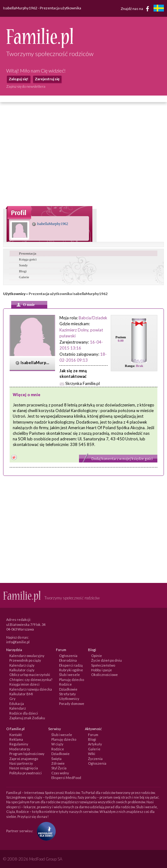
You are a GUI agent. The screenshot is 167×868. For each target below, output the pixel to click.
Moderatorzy (20, 749)
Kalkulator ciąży (22, 670)
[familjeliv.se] (159, 9)
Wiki (92, 754)
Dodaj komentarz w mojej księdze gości (122, 459)
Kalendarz (18, 708)
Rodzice (65, 684)
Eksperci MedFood (66, 778)
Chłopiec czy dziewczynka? (31, 680)
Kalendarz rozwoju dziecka (31, 689)
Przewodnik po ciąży (25, 660)
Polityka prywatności (26, 773)
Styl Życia (59, 768)
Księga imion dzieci (24, 684)
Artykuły (95, 744)
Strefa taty (67, 694)
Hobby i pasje (102, 670)
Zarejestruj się (47, 79)
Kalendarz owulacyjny (27, 656)
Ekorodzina (68, 660)
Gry (12, 699)
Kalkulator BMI (21, 694)
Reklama (16, 739)
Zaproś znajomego (24, 759)
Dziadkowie (68, 689)
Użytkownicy (14, 294)
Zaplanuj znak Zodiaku (27, 718)
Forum (93, 735)
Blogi (23, 271)
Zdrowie (58, 763)
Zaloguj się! (19, 79)
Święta (56, 759)
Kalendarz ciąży (22, 665)
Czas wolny (60, 773)
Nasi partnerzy (21, 763)
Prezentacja (28, 253)
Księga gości (28, 259)
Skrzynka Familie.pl (83, 383)
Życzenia (95, 759)
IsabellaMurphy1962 (50, 224)
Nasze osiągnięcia (24, 768)
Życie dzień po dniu (107, 660)
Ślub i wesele (70, 675)
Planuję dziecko (72, 680)
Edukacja (17, 704)
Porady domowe (72, 704)
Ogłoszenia (68, 656)
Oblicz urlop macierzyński (30, 675)
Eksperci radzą (71, 665)
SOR (22, 439)
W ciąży (57, 744)
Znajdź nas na (136, 9)
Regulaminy (19, 744)
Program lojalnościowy (27, 754)
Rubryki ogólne (71, 670)
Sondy (23, 265)
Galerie (24, 277)
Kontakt (16, 735)
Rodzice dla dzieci (24, 713)
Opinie (97, 656)
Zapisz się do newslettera (26, 86)
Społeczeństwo (103, 665)
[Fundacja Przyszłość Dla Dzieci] (45, 831)
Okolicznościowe (104, 675)
